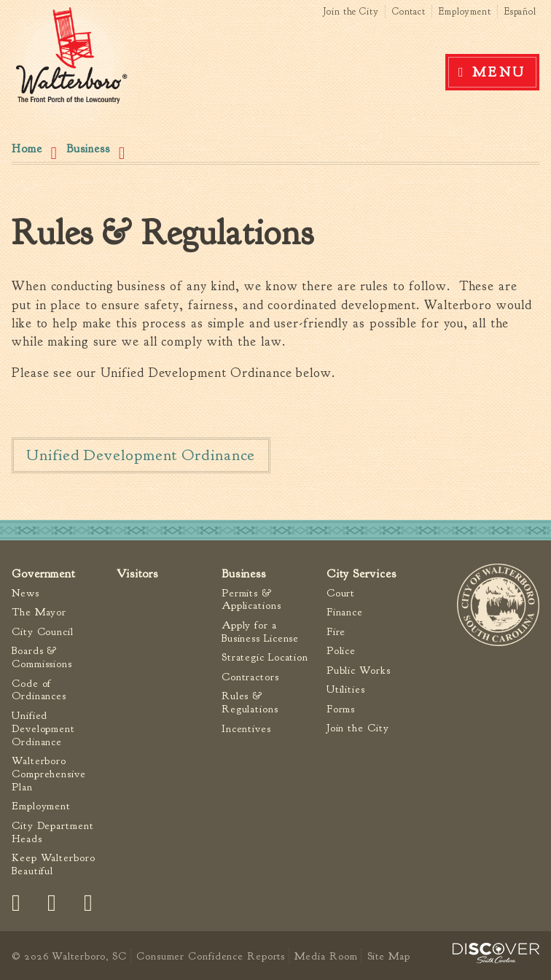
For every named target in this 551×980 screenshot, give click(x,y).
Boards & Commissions (42, 657)
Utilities (346, 689)
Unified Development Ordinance (141, 455)
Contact (409, 12)
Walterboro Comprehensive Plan (49, 774)
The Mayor (39, 612)
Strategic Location (265, 657)
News (26, 593)
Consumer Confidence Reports (211, 956)
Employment (465, 12)
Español (520, 12)
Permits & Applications (251, 600)
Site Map (389, 956)
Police (341, 651)
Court (341, 593)
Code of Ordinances (39, 690)
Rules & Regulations (250, 703)
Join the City (351, 12)
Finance (345, 612)
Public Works (359, 670)
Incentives (246, 729)
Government (44, 573)
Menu (499, 72)
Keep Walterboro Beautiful (54, 864)
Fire (336, 632)
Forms (341, 709)
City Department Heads (53, 832)
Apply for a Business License (260, 632)
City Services (362, 573)
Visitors (137, 573)
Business (88, 149)
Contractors (250, 677)
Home (27, 149)
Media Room (326, 956)
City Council (43, 632)
